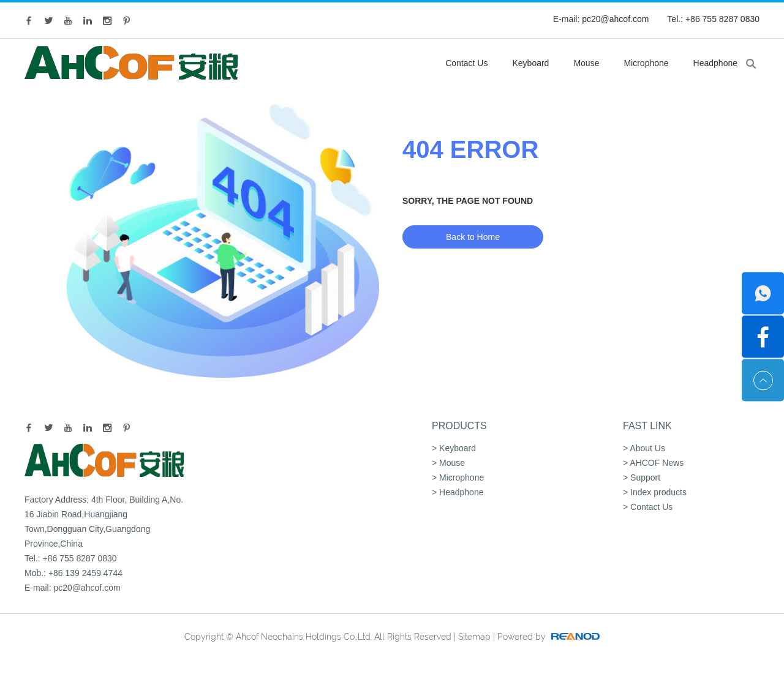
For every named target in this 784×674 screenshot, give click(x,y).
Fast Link (647, 426)
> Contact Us (648, 507)
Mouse (586, 63)
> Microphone (458, 477)
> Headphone (458, 492)
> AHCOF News (653, 463)
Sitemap (474, 637)
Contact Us (466, 63)
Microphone (646, 63)
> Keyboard (454, 448)
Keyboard (530, 63)
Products (459, 426)
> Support (642, 477)
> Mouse (448, 463)
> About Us (644, 448)
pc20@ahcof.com (615, 19)
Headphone (715, 63)
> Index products (655, 492)
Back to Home (473, 237)
